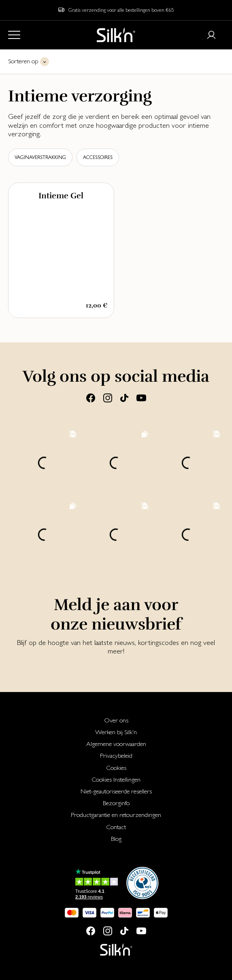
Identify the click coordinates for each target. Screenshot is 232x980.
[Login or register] (211, 35)
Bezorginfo (116, 803)
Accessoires (98, 157)
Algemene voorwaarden (116, 744)
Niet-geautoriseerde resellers (116, 791)
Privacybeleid (116, 755)
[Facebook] (91, 397)
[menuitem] (116, 720)
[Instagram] (108, 397)
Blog (116, 839)
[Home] (116, 35)
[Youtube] (141, 397)
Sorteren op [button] (23, 61)
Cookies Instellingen (116, 779)
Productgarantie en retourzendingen (116, 815)
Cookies (116, 768)
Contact (116, 827)
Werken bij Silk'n (116, 732)
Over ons (116, 720)
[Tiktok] (124, 397)
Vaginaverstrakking (40, 157)
